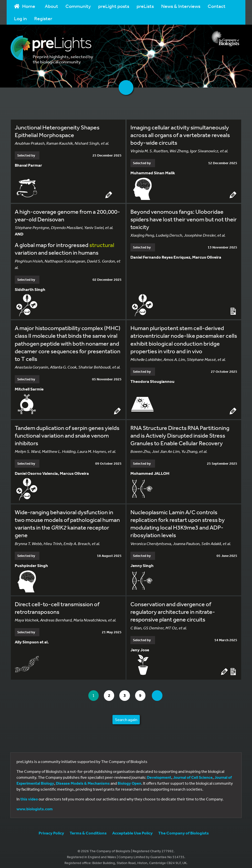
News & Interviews (181, 6)
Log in (20, 18)
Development (159, 774)
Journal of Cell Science (193, 774)
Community (78, 6)
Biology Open (129, 779)
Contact (217, 6)
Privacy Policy (51, 829)
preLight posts (114, 6)
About (51, 6)
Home (25, 6)
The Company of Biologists (183, 829)
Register (43, 18)
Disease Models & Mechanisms (83, 779)
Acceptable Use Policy (132, 829)
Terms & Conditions (88, 829)
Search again (126, 716)
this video (29, 795)
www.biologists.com (35, 805)
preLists (145, 6)
